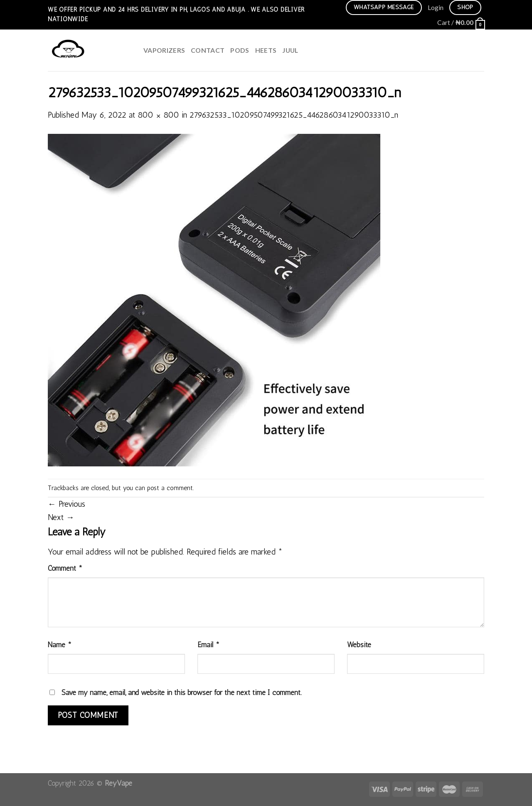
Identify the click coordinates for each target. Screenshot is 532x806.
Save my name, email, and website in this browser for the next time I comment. (182, 692)
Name (60, 645)
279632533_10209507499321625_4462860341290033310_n (294, 115)
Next (61, 517)
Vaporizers (164, 50)
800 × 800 (158, 115)
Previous (66, 504)
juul (290, 50)
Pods (240, 50)
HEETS (266, 50)
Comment (65, 568)
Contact (208, 50)
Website (359, 645)
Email (208, 645)
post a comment (170, 488)
